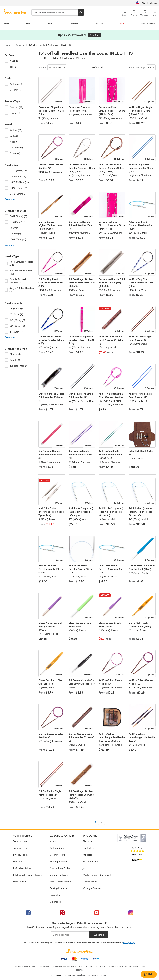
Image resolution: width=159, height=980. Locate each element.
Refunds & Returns (23, 868)
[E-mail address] (70, 935)
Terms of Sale (20, 848)
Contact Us (88, 848)
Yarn (28, 24)
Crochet (51, 24)
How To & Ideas (148, 24)
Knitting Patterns (59, 861)
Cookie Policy (90, 882)
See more (10, 199)
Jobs (85, 868)
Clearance (55, 902)
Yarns (53, 841)
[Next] (101, 822)
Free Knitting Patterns (61, 868)
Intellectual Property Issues (27, 875)
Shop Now (95, 35)
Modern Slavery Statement (97, 875)
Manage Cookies (92, 888)
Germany (86, 975)
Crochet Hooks (57, 855)
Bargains (20, 45)
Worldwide (77, 975)
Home (6, 24)
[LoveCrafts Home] (80, 951)
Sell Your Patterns (92, 861)
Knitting (75, 24)
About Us (87, 841)
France (103, 975)
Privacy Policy (21, 855)
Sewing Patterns (58, 888)
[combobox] (55, 12)
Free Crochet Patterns (61, 882)
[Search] (81, 12)
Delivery (18, 861)
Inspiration (56, 895)
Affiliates (87, 855)
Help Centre (19, 882)
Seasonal (99, 24)
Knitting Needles (58, 848)
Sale (122, 24)
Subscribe (99, 935)
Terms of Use (20, 841)
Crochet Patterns (59, 875)
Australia (95, 975)
